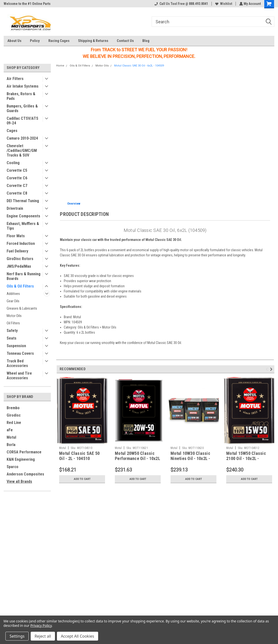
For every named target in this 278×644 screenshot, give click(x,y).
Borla (11, 445)
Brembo (13, 408)
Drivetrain (15, 208)
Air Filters (15, 79)
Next (272, 369)
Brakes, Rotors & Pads (21, 96)
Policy (35, 41)
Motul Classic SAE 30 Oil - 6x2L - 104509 (139, 66)
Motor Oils (14, 316)
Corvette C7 (17, 186)
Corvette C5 (17, 170)
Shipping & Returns (93, 41)
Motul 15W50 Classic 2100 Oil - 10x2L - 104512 (246, 458)
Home (60, 66)
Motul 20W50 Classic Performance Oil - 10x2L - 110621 (138, 458)
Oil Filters (13, 323)
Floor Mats (16, 236)
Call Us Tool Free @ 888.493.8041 (181, 4)
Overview (74, 204)
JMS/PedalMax (19, 266)
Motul (11, 437)
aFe (10, 430)
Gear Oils (13, 301)
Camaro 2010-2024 (22, 138)
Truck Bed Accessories (17, 363)
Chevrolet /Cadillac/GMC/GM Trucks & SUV (22, 151)
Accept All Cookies (78, 636)
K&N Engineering (21, 459)
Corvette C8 (17, 193)
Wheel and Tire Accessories (19, 376)
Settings (17, 636)
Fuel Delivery (17, 251)
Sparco (13, 467)
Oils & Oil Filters (20, 286)
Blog (146, 41)
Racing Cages (59, 41)
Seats (12, 338)
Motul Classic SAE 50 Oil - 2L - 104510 (79, 456)
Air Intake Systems (23, 86)
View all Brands (19, 481)
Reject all (43, 636)
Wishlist (223, 4)
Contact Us (125, 41)
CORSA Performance (24, 452)
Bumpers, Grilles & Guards (22, 108)
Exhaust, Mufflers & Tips (23, 226)
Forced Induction (21, 243)
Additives (13, 294)
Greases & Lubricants (22, 308)
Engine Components (23, 216)
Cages (12, 131)
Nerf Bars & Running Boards (24, 276)
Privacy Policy (41, 625)
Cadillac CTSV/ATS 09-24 (22, 121)
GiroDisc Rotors (20, 259)
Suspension (16, 346)
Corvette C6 (17, 178)
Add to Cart (82, 479)
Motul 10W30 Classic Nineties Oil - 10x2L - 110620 (190, 458)
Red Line (14, 423)
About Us (14, 41)
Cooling (13, 163)
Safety (12, 331)
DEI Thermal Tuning (23, 201)
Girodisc (14, 415)
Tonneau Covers (20, 353)
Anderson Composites (25, 474)
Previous (268, 369)
